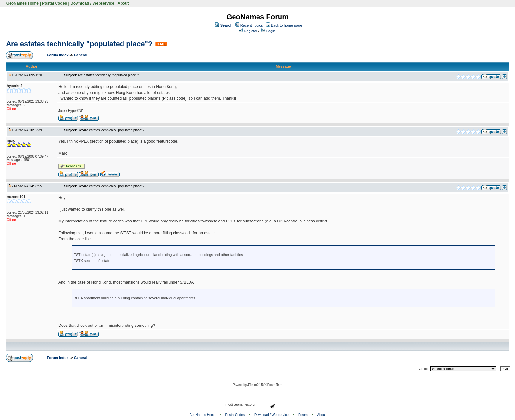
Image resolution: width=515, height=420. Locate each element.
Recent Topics (252, 25)
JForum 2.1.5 (255, 385)
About (123, 3)
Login (268, 31)
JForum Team (274, 385)
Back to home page (287, 25)
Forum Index (58, 55)
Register (248, 31)
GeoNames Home (22, 3)
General (81, 55)
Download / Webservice (92, 3)
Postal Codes (55, 3)
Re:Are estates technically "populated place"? (111, 130)
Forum (303, 415)
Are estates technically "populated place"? (79, 44)
